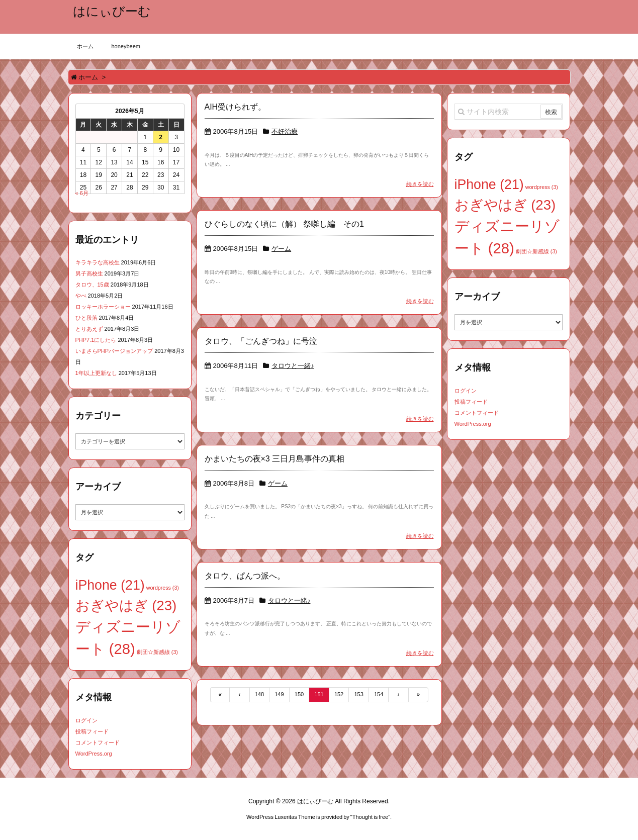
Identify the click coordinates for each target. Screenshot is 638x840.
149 (279, 694)
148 (259, 694)
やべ (81, 296)
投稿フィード (92, 731)
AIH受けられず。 (236, 107)
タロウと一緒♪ (293, 366)
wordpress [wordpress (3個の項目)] (163, 588)
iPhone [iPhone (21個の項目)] (110, 585)
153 (358, 694)
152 (339, 694)
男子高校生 (89, 273)
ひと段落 (86, 318)
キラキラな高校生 (98, 262)
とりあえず (89, 329)
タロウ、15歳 (92, 285)
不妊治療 (285, 131)
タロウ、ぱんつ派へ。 (245, 576)
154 (379, 694)
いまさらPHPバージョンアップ (114, 351)
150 (299, 694)
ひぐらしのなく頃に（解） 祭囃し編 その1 (284, 224)
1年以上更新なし (96, 373)
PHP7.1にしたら (96, 340)
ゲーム (281, 249)
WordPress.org (94, 754)
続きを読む (420, 184)
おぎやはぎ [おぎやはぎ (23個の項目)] (126, 605)
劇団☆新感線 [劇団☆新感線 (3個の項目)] (157, 652)
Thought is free (370, 817)
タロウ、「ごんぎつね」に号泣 (261, 341)
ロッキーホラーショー (103, 307)
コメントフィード (98, 742)
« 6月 (82, 193)
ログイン (86, 720)
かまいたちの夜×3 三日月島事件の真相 (275, 459)
